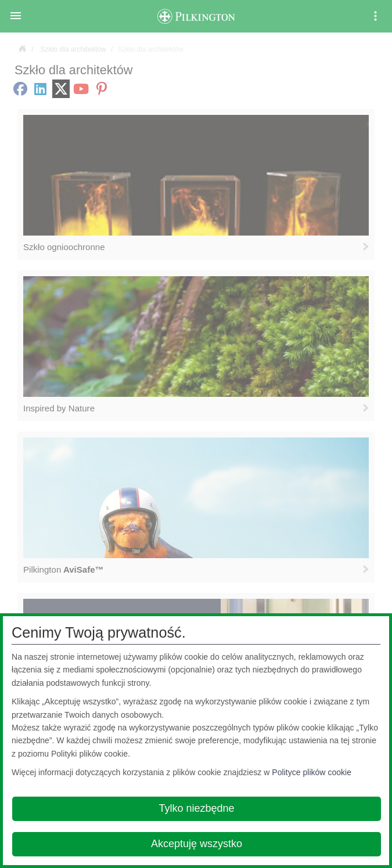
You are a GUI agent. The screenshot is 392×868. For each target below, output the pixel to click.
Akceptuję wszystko (197, 844)
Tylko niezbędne (196, 808)
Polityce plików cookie (312, 772)
